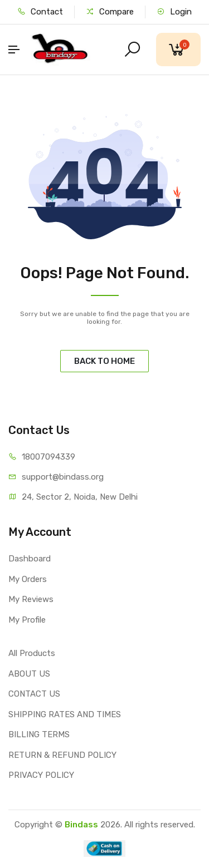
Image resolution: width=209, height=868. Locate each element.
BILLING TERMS (39, 734)
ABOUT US (29, 674)
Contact (40, 12)
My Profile (27, 620)
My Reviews (31, 599)
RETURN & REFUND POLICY (62, 755)
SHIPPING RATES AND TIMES (65, 714)
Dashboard (30, 559)
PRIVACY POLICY (41, 775)
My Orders (28, 579)
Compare (110, 12)
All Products (32, 653)
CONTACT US (34, 694)
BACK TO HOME (104, 361)
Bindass (81, 825)
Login (174, 12)
